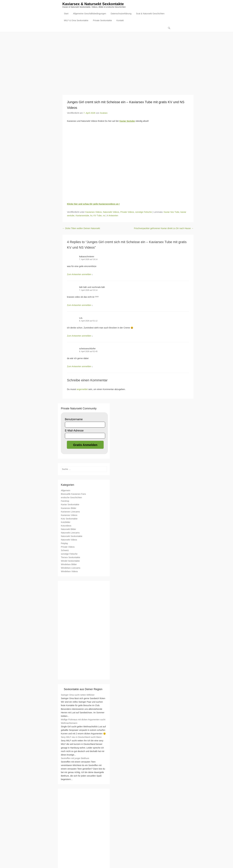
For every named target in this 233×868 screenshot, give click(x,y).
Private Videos (127, 212)
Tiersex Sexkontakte (71, 557)
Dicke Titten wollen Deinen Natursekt (81, 228)
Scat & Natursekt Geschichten (150, 14)
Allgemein (66, 491)
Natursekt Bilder (69, 529)
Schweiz (65, 550)
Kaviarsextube (82, 216)
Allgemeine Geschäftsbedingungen (90, 14)
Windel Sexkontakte (70, 561)
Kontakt (120, 21)
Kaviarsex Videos (94, 212)
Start (66, 14)
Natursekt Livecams (70, 533)
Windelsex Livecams (71, 568)
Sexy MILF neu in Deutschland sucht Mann (81, 737)
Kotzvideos (66, 526)
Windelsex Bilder (69, 565)
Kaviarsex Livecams (70, 512)
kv (91, 216)
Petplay (65, 543)
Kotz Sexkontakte (69, 519)
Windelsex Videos (69, 572)
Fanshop (65, 501)
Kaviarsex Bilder (69, 508)
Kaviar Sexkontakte (70, 505)
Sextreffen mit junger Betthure (75, 758)
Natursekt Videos (111, 212)
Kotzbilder (66, 522)
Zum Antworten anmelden (79, 274)
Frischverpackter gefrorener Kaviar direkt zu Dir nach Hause (164, 228)
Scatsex (104, 113)
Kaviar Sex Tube (172, 212)
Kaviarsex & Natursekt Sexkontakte (93, 4)
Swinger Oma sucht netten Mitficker (78, 695)
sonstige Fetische (144, 212)
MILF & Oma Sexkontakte (76, 21)
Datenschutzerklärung (121, 14)
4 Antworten (112, 216)
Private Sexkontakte (102, 21)
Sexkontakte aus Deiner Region (83, 689)
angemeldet (82, 389)
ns (104, 216)
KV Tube (98, 216)
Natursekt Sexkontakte (72, 536)
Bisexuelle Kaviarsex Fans (73, 494)
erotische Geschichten (72, 498)
